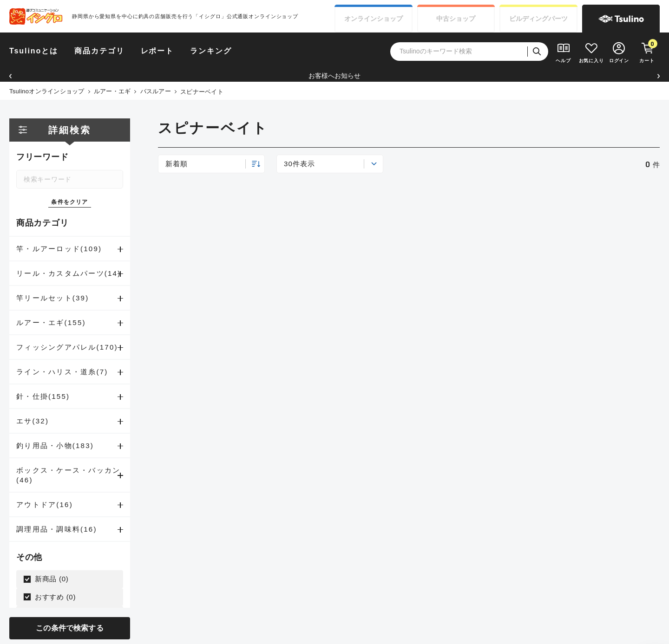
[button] (10, 76)
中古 (456, 19)
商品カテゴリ (99, 51)
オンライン (374, 19)
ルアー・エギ (112, 91)
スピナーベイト (202, 92)
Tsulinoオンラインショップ (47, 91)
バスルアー (156, 91)
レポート (157, 51)
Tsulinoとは (34, 51)
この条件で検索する (69, 628)
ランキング (211, 51)
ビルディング (538, 19)
